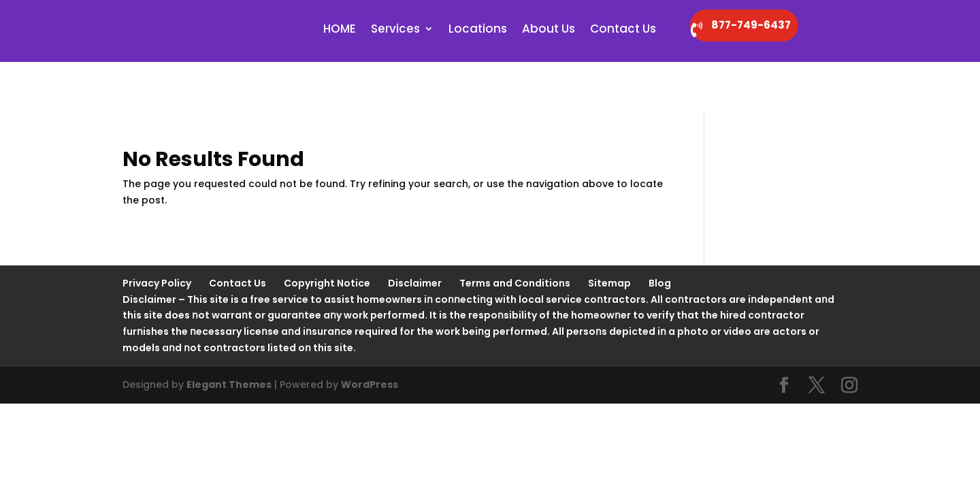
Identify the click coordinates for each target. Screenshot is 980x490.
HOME (340, 32)
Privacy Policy (157, 237)
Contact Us (623, 32)
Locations (478, 32)
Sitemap (609, 237)
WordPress (370, 338)
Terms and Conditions (515, 237)
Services (395, 32)
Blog (660, 237)
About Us (549, 32)
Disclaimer (415, 237)
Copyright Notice (327, 237)
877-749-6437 (778, 27)
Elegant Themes (229, 338)
